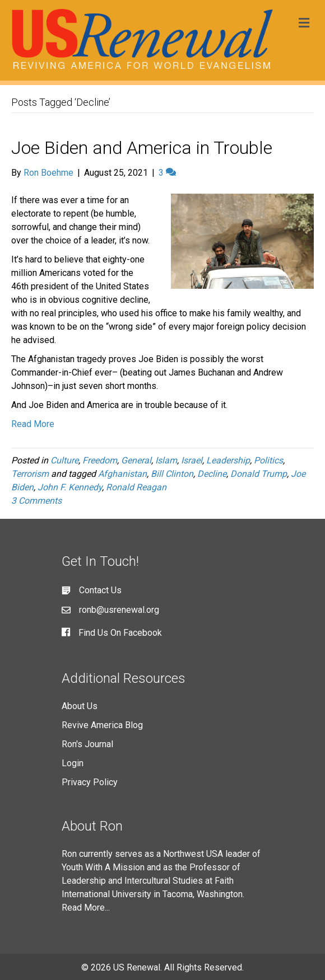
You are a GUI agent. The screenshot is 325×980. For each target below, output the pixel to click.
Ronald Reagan (136, 487)
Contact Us (100, 590)
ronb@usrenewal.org (119, 610)
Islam (166, 460)
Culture (64, 460)
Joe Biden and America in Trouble (142, 148)
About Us (80, 706)
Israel (192, 460)
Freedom (100, 460)
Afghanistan (122, 474)
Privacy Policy (90, 782)
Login (73, 763)
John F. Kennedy (70, 487)
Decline (212, 474)
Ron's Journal (87, 744)
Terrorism (30, 474)
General (136, 460)
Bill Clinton (172, 474)
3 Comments (36, 501)
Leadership (228, 460)
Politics (268, 460)
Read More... (86, 908)
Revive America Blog (102, 725)
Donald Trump (259, 474)
